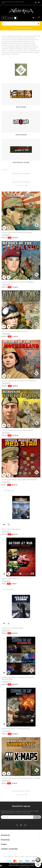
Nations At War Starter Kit (10, 579)
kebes (36, 857)
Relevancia (11, 170)
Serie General (21, 135)
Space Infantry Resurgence (11, 529)
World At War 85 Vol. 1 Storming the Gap (16, 729)
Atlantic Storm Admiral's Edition (12, 628)
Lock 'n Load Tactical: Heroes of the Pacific (17, 232)
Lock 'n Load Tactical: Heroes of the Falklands (18, 282)
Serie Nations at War (21, 162)
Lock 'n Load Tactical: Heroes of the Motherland (19, 381)
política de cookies (24, 867)
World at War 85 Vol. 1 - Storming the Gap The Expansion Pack (18, 678)
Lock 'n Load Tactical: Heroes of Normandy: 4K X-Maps (21, 778)
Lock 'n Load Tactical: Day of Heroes (14, 331)
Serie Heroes (21, 107)
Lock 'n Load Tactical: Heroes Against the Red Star (19, 480)
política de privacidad (16, 820)
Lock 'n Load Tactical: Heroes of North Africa (17, 430)
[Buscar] (21, 24)
